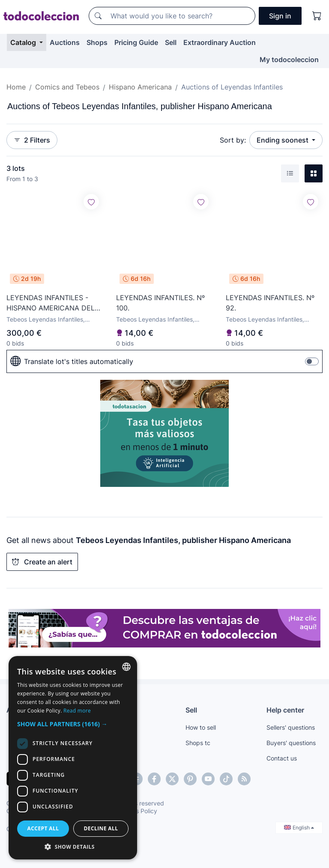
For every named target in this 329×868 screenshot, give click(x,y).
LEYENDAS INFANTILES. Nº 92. (270, 303)
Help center (285, 710)
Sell (171, 42)
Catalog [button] (24, 42)
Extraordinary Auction (220, 42)
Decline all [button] (101, 828)
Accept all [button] (43, 828)
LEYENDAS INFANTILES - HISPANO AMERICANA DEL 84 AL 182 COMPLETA (51, 303)
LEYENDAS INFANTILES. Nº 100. (160, 303)
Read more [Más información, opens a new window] (77, 711)
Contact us (282, 758)
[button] (73, 724)
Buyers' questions (291, 743)
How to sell (201, 727)
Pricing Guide (136, 42)
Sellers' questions (291, 727)
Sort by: (233, 140)
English (299, 828)
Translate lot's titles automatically (72, 361)
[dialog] (73, 758)
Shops (97, 42)
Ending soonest (283, 140)
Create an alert (42, 562)
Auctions (65, 42)
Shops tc (198, 743)
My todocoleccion (289, 60)
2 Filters (32, 140)
